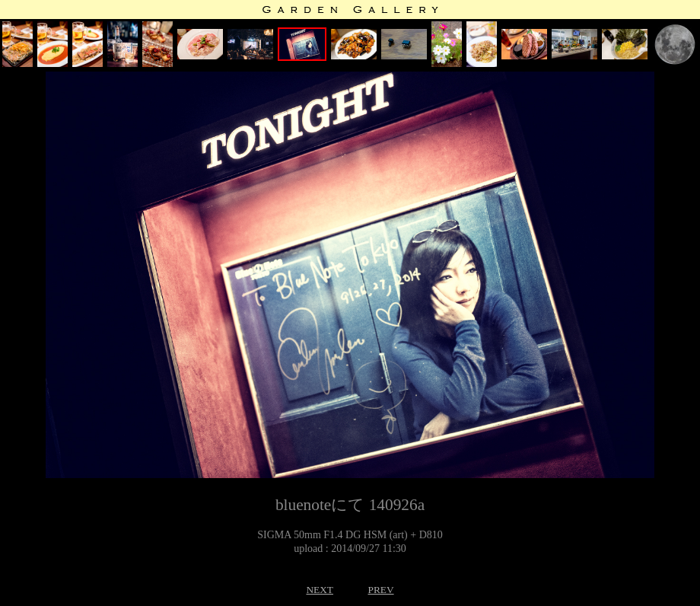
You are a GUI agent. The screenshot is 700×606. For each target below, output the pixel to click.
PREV (380, 590)
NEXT (320, 590)
